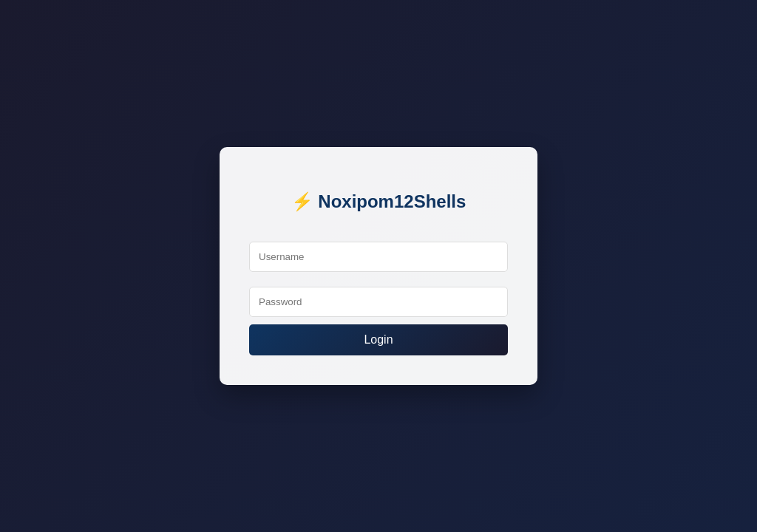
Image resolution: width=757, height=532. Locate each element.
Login (378, 340)
